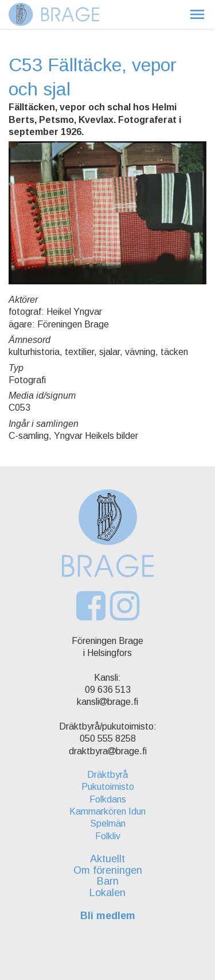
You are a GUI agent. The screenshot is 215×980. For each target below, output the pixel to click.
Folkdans (108, 799)
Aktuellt (107, 859)
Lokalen (107, 893)
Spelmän (108, 823)
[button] (197, 14)
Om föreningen (108, 870)
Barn (108, 881)
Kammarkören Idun (107, 811)
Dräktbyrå (107, 775)
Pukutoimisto (108, 787)
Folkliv (108, 836)
